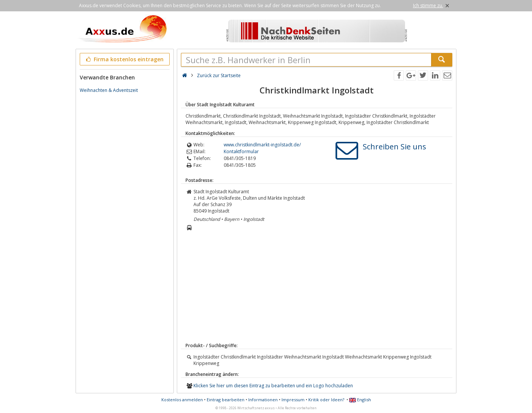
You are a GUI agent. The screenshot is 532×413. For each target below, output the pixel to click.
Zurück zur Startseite (219, 75)
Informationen (263, 400)
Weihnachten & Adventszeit (109, 90)
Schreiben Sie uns (394, 147)
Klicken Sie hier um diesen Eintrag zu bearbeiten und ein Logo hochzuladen (273, 386)
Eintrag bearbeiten (226, 400)
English (360, 400)
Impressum (293, 400)
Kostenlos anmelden (182, 400)
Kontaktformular (241, 151)
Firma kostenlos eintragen (124, 59)
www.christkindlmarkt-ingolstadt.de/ (262, 145)
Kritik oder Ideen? (326, 400)
